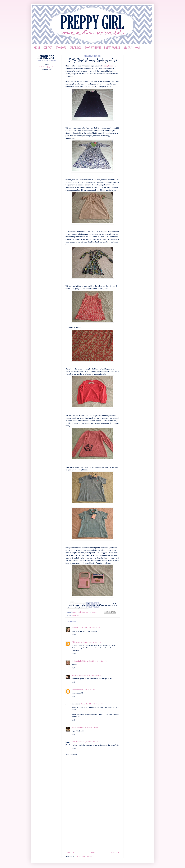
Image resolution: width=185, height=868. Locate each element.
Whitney (75, 642)
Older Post (115, 852)
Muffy (74, 728)
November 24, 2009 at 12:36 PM (90, 642)
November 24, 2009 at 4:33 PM (92, 704)
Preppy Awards (112, 48)
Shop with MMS (93, 48)
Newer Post (70, 852)
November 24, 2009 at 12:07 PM (89, 628)
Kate (73, 742)
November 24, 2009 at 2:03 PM (90, 675)
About (37, 48)
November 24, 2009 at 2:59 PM (84, 690)
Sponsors (61, 48)
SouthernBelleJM (78, 661)
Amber (74, 628)
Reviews (128, 48)
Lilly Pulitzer (75, 615)
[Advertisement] (92, 832)
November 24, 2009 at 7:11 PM (87, 728)
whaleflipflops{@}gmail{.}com (47, 67)
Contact (48, 48)
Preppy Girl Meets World (82, 612)
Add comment (71, 754)
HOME (138, 48)
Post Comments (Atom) (83, 856)
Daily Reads (76, 48)
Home (93, 852)
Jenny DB (75, 675)
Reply (74, 635)
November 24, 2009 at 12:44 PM (96, 661)
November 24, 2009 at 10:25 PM (87, 742)
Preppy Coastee (108, 66)
